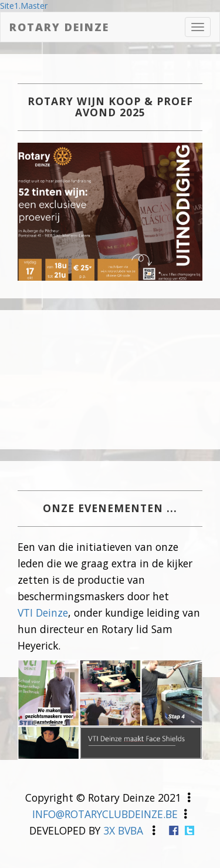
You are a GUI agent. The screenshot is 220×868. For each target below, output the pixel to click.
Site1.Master (24, 6)
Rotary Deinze (59, 27)
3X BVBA (123, 830)
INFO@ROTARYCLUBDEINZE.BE (105, 814)
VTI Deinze (43, 613)
